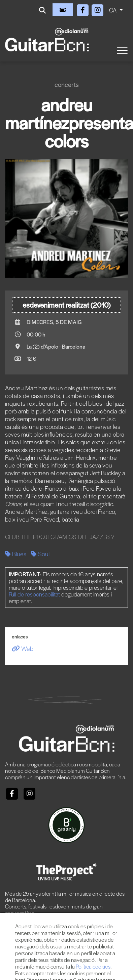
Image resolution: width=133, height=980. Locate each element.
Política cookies (93, 966)
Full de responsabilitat (34, 594)
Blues (16, 554)
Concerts (67, 84)
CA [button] (113, 10)
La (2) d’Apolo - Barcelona (56, 346)
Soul (40, 554)
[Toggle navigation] (122, 50)
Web (23, 648)
